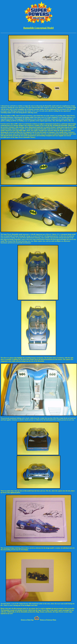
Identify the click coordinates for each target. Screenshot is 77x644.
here (27, 550)
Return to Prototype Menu (48, 620)
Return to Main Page (27, 620)
